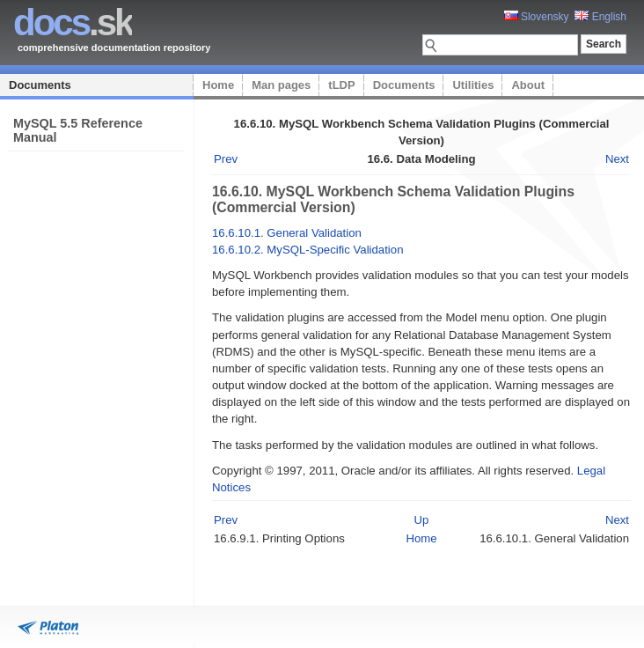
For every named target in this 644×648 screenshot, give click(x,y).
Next (617, 159)
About (528, 85)
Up (422, 520)
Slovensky (537, 17)
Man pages (281, 85)
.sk (73, 22)
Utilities (473, 85)
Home (218, 85)
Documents (40, 85)
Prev (226, 159)
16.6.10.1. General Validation (287, 233)
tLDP (341, 85)
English (600, 17)
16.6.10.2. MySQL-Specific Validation (307, 250)
